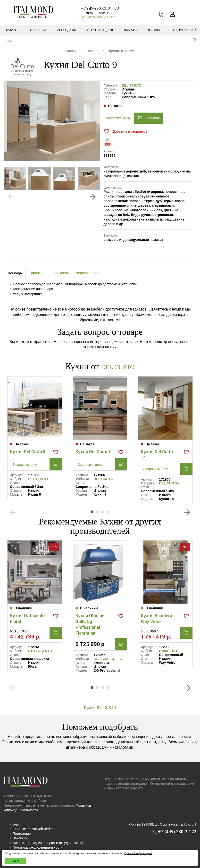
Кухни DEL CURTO (100, 707)
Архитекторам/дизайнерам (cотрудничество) (48, 842)
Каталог (12, 30)
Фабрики (131, 30)
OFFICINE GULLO (108, 658)
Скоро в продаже (100, 30)
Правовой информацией (138, 853)
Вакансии (20, 838)
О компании (185, 30)
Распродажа (66, 30)
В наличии (37, 30)
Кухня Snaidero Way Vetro (156, 618)
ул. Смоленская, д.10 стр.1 (100, 17)
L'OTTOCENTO (40, 650)
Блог (16, 824)
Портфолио (22, 833)
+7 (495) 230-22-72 (100, 8)
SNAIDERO (168, 650)
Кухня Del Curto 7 (93, 451)
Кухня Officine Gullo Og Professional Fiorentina (90, 624)
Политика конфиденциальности (38, 847)
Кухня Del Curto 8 (28, 451)
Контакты (155, 30)
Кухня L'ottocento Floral (27, 618)
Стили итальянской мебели (34, 828)
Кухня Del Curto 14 (157, 454)
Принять (15, 861)
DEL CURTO (132, 85)
